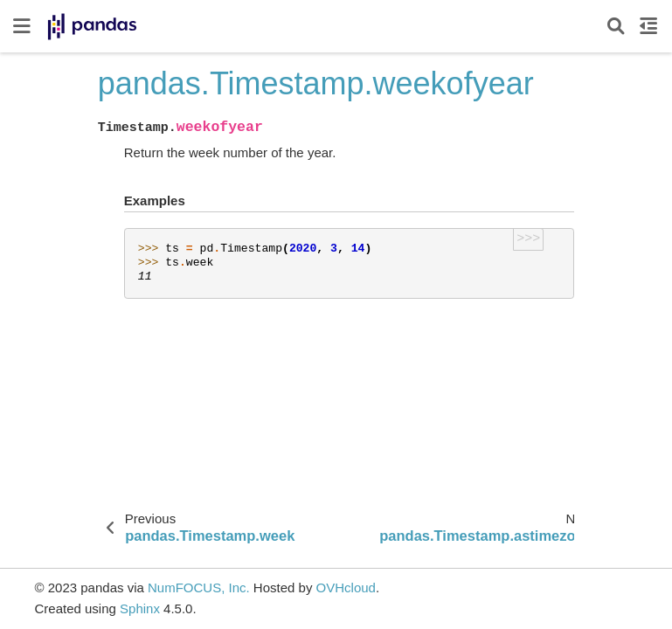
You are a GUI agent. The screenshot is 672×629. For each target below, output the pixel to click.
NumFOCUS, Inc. (199, 588)
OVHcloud (346, 588)
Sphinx (140, 608)
